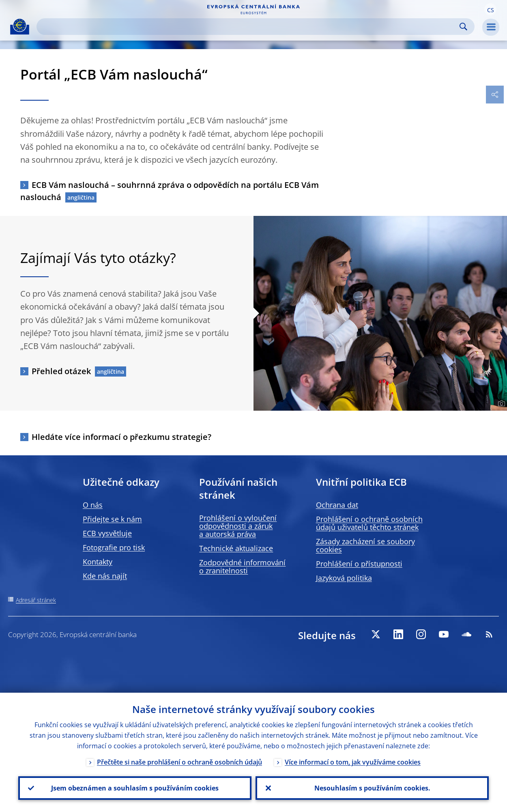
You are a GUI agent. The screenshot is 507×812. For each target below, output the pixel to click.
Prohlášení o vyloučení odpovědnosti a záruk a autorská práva (238, 526)
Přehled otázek (61, 371)
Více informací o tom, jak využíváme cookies (353, 762)
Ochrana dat (337, 505)
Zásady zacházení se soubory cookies (365, 545)
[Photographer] (500, 404)
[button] (490, 9)
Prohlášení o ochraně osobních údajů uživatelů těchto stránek (369, 523)
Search (463, 27)
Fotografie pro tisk (114, 547)
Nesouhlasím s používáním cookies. (372, 788)
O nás (93, 505)
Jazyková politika (344, 578)
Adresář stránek (36, 600)
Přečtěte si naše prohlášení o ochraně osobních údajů (179, 762)
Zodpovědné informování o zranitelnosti (242, 566)
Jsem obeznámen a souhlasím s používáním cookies (135, 788)
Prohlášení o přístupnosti (359, 564)
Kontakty (98, 562)
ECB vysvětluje (107, 533)
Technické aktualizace (236, 548)
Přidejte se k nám (112, 519)
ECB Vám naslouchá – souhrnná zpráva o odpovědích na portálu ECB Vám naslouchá (170, 191)
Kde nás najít (105, 576)
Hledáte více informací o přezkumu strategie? (121, 437)
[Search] (249, 27)
